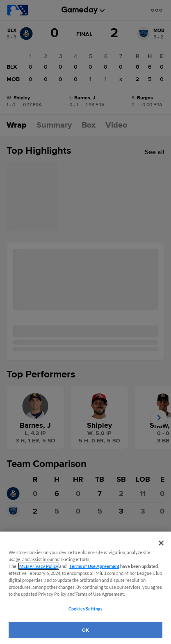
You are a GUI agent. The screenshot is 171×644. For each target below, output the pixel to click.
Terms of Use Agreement (94, 566)
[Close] (161, 543)
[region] (85, 588)
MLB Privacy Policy (39, 566)
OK (85, 630)
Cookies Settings (85, 609)
